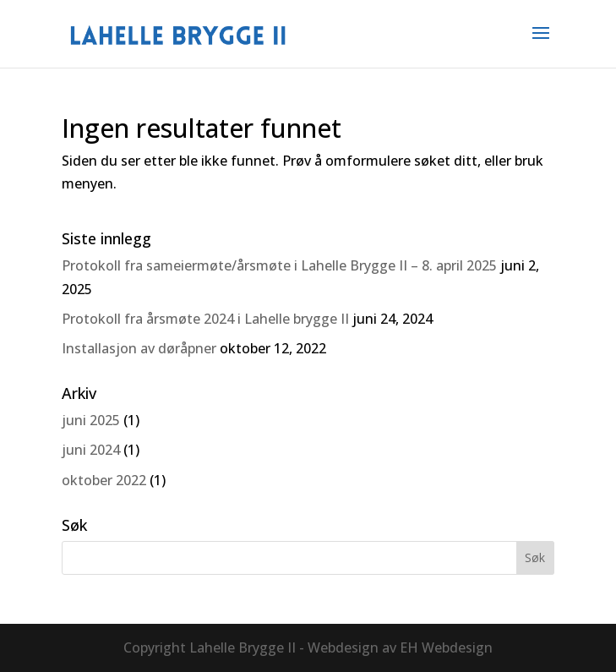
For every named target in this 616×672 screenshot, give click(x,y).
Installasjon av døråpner (139, 348)
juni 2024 (91, 450)
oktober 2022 (104, 480)
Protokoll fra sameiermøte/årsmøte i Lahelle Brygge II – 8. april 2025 (279, 265)
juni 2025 (91, 420)
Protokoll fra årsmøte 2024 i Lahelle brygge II (205, 319)
